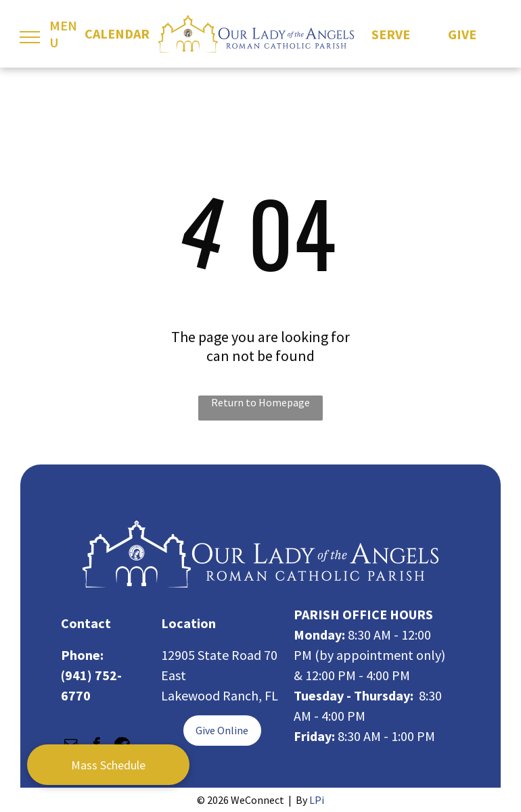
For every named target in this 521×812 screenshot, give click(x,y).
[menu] (30, 37)
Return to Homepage (260, 402)
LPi (317, 800)
